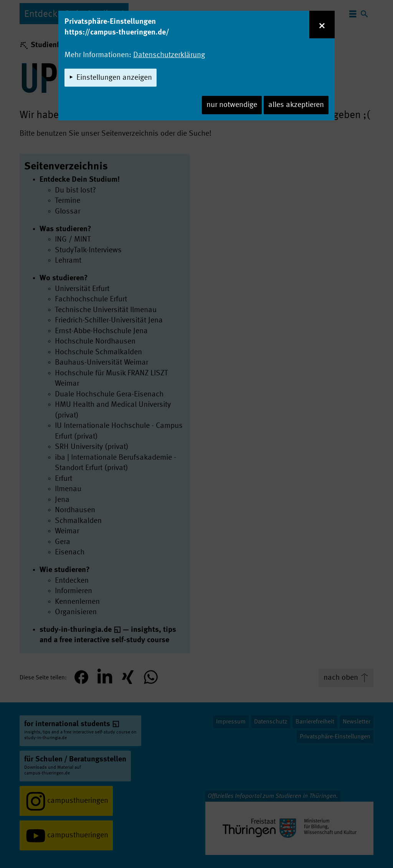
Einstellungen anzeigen (114, 78)
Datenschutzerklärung (169, 55)
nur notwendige (232, 105)
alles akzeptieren (296, 105)
